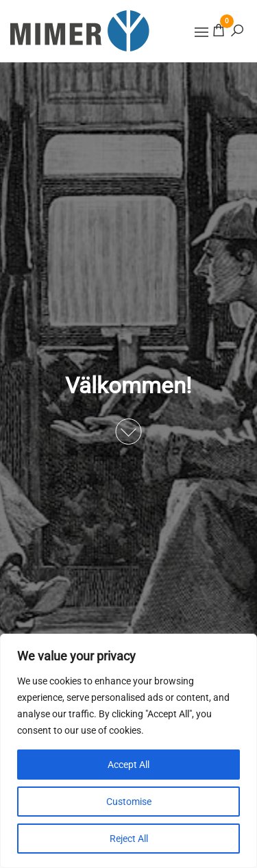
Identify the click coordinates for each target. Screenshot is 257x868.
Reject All (129, 839)
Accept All (128, 765)
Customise (129, 802)
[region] (128, 751)
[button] (201, 32)
